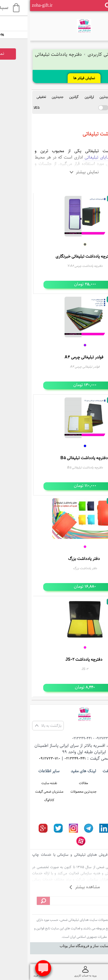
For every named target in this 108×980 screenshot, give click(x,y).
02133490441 (45, 759)
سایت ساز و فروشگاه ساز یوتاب (54, 946)
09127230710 (20, 759)
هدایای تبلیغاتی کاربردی (78, 55)
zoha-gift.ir (12, 5)
